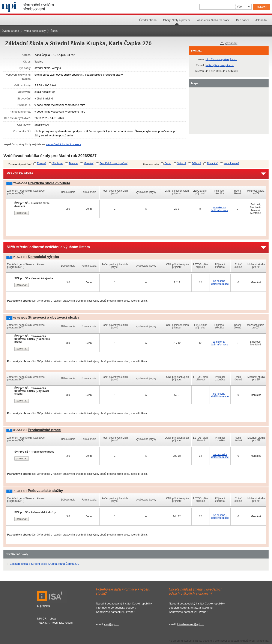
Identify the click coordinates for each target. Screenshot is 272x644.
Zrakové (42, 163)
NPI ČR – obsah (47, 619)
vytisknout (231, 43)
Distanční (212, 163)
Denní (168, 163)
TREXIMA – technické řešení (55, 623)
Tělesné (73, 163)
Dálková (196, 163)
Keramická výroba (44, 257)
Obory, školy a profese (177, 20)
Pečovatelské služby (45, 491)
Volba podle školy (35, 31)
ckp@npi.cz (111, 624)
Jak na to (261, 20)
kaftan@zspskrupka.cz (220, 65)
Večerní (182, 163)
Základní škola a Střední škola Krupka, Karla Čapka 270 (44, 564)
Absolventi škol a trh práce (213, 20)
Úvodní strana (148, 20)
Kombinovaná (231, 163)
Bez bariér (243, 20)
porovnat (22, 213)
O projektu (44, 606)
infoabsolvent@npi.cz (190, 624)
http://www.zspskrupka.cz (221, 59)
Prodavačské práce (44, 430)
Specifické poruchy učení (114, 163)
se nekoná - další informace (219, 209)
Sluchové (57, 163)
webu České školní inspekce (64, 144)
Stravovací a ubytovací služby (54, 317)
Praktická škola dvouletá (49, 183)
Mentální (89, 163)
